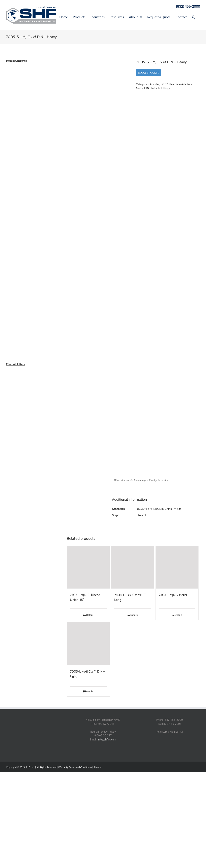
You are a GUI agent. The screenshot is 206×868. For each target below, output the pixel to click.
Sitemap (98, 767)
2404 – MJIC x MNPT (173, 595)
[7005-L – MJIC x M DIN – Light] (88, 644)
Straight (141, 515)
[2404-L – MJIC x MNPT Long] (133, 567)
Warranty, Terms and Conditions (75, 767)
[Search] (193, 17)
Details (90, 615)
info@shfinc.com (107, 739)
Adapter (154, 84)
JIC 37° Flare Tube (147, 509)
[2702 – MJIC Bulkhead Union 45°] (88, 567)
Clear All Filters (15, 364)
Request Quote (149, 73)
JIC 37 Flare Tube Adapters (176, 84)
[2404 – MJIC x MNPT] (177, 567)
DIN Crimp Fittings (170, 509)
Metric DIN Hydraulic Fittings (153, 88)
